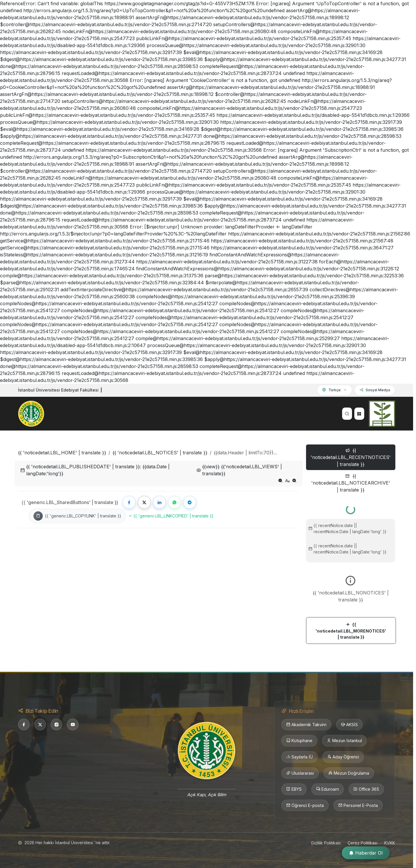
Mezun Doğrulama (349, 773)
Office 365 (366, 789)
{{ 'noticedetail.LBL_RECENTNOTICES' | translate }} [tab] (351, 457)
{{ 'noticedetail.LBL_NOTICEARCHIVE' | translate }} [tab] (351, 483)
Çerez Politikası (362, 843)
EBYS (294, 789)
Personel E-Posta (358, 806)
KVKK (390, 843)
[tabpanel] (351, 572)
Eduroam (328, 789)
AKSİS (349, 725)
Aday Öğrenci (343, 757)
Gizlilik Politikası (326, 843)
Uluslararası (300, 773)
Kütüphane (299, 741)
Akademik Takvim (306, 725)
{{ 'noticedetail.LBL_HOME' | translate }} (62, 453)
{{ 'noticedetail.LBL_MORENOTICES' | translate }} (351, 631)
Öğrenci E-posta (305, 806)
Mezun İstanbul (344, 741)
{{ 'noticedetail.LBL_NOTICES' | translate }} (160, 453)
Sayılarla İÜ (299, 757)
